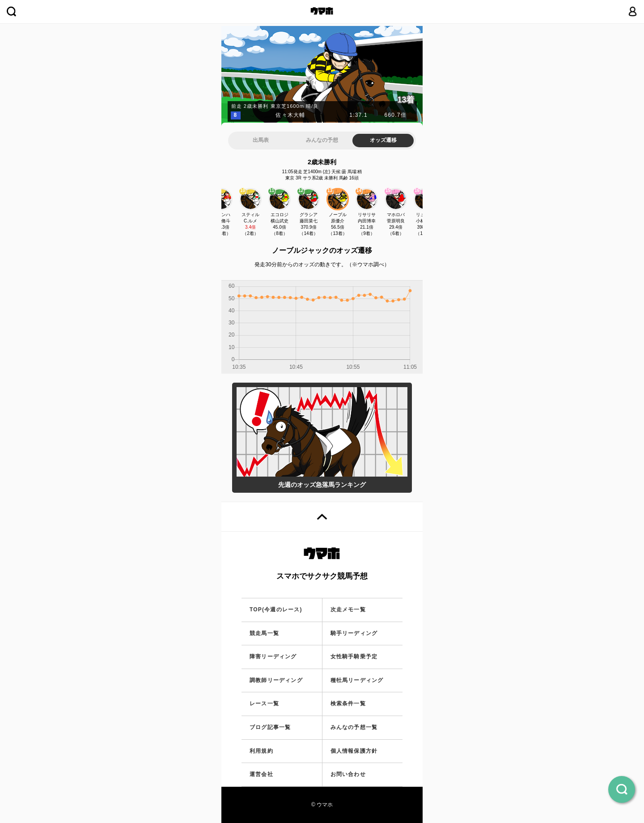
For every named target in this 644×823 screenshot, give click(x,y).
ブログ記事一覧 (270, 727)
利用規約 (261, 751)
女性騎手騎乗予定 (354, 657)
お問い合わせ (348, 774)
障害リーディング (273, 657)
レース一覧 (264, 704)
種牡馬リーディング (357, 680)
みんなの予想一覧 (354, 727)
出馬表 (261, 140)
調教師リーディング (276, 680)
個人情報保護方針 (354, 751)
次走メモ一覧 (348, 610)
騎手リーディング (354, 633)
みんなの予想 (322, 140)
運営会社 (261, 774)
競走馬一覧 (264, 633)
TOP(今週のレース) (276, 610)
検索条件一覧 (348, 704)
